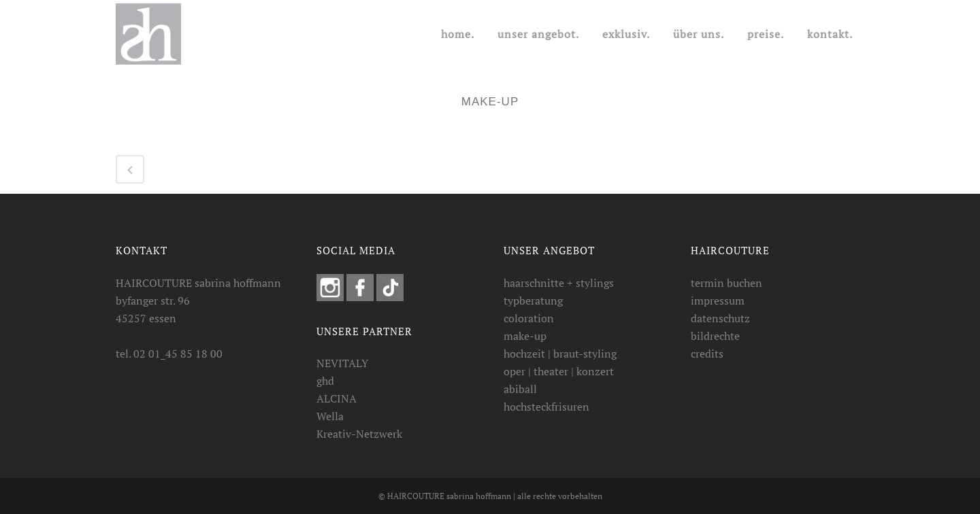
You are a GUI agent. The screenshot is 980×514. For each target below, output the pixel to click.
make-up (525, 336)
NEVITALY (342, 363)
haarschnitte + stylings (559, 283)
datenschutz (720, 318)
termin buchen (726, 283)
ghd (325, 381)
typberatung (533, 301)
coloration (529, 318)
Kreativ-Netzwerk (359, 434)
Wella (330, 416)
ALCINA (337, 398)
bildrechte (715, 336)
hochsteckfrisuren (546, 407)
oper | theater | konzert (559, 371)
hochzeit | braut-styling (560, 354)
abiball (520, 389)
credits (707, 354)
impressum (718, 301)
